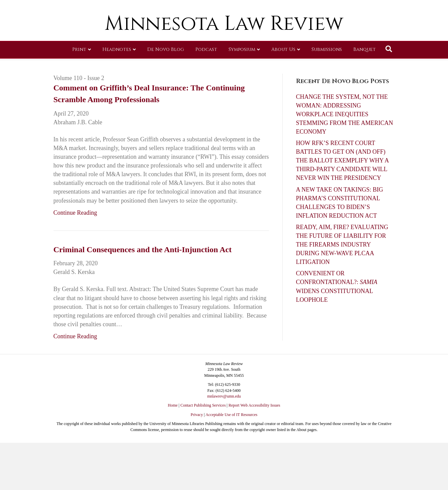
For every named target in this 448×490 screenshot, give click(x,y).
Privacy (197, 415)
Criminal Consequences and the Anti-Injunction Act (143, 250)
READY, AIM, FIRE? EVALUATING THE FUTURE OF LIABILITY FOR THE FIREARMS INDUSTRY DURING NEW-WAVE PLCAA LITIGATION (342, 244)
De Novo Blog (166, 99)
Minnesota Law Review (224, 73)
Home (173, 405)
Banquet (365, 99)
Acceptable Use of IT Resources (231, 415)
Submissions (327, 99)
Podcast (206, 99)
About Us (283, 99)
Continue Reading (75, 213)
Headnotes (117, 99)
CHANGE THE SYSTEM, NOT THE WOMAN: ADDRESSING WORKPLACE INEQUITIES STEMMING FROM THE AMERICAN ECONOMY (345, 114)
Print (79, 99)
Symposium (242, 99)
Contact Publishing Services (203, 405)
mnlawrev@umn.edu (224, 396)
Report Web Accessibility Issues (254, 405)
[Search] (389, 98)
